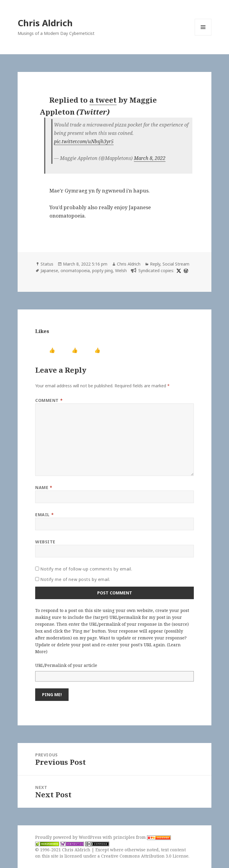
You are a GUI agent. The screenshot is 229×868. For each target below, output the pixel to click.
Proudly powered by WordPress (69, 837)
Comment (49, 400)
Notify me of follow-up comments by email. (86, 569)
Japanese (49, 270)
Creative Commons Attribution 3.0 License (145, 856)
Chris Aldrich (45, 23)
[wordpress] (185, 270)
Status (47, 264)
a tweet (103, 100)
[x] (178, 270)
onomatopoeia (75, 270)
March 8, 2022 (150, 158)
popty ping (102, 270)
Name (44, 487)
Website (45, 542)
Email (44, 515)
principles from (142, 837)
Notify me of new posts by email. (75, 579)
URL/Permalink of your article (66, 665)
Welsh (121, 270)
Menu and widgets (203, 35)
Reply (155, 264)
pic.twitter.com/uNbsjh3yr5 (84, 141)
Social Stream (176, 264)
